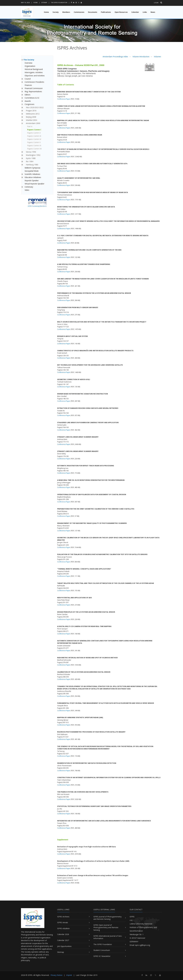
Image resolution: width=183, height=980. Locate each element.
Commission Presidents (34, 82)
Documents (93, 12)
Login (156, 3)
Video (27, 190)
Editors (28, 95)
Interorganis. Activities (34, 72)
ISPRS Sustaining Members (37, 206)
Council (28, 79)
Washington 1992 (33, 155)
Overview (28, 63)
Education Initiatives (33, 177)
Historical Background (34, 69)
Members (66, 12)
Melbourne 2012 (33, 114)
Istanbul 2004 (31, 120)
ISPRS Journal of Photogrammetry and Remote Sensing (107, 918)
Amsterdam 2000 (33, 123)
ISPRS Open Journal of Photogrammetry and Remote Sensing (106, 927)
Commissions (79, 12)
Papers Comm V (34, 142)
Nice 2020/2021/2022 (35, 107)
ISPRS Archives (63, 917)
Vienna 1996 (31, 152)
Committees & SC (32, 98)
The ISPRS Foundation (59, 2)
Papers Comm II (34, 133)
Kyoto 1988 (31, 158)
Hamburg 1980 (32, 165)
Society (56, 12)
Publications (106, 12)
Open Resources (121, 12)
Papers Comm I (34, 130)
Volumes (157, 57)
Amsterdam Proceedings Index (115, 57)
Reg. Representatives (33, 91)
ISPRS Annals (63, 922)
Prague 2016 (31, 111)
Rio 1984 (30, 161)
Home (36, 2)
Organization (30, 66)
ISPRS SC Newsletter (102, 956)
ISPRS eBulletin (63, 928)
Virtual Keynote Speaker (34, 184)
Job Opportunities (64, 946)
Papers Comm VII (34, 149)
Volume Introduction (141, 57)
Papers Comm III (34, 136)
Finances (28, 85)
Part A (30, 126)
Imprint (69, 975)
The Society (29, 60)
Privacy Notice (56, 975)
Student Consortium (102, 950)
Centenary (29, 187)
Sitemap (44, 2)
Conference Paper (64, 99)
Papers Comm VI (34, 146)
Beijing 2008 (31, 117)
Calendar (135, 12)
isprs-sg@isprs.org (142, 945)
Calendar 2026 (63, 934)
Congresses (29, 104)
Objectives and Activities (35, 76)
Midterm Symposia (32, 168)
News (153, 12)
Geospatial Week (32, 171)
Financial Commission (34, 88)
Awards (28, 101)
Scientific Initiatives (32, 174)
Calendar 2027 (63, 940)
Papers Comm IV (34, 139)
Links (145, 12)
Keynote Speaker (32, 180)
